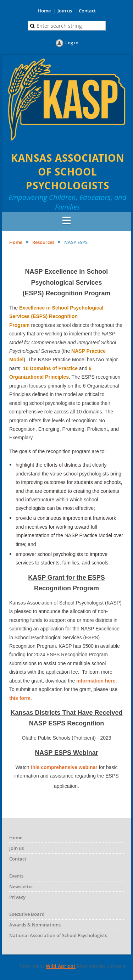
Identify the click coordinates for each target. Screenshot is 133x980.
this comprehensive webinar (64, 767)
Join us (65, 11)
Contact (87, 11)
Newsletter (21, 886)
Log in (72, 43)
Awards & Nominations (35, 925)
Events (16, 876)
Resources (43, 242)
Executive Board (27, 914)
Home (44, 11)
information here (96, 681)
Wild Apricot (61, 966)
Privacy (17, 897)
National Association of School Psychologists (58, 935)
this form (20, 698)
